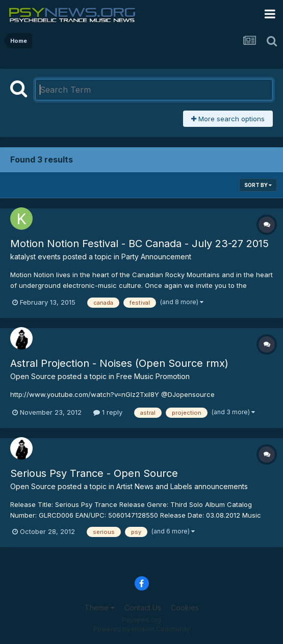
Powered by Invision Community (142, 629)
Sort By (258, 185)
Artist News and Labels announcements (182, 486)
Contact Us (143, 608)
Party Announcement (156, 257)
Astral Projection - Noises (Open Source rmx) (119, 363)
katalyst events (35, 257)
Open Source (33, 376)
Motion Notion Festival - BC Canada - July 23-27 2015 (139, 244)
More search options (228, 119)
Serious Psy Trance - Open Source (94, 473)
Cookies (185, 608)
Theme (100, 608)
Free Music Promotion (153, 376)
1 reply (108, 412)
